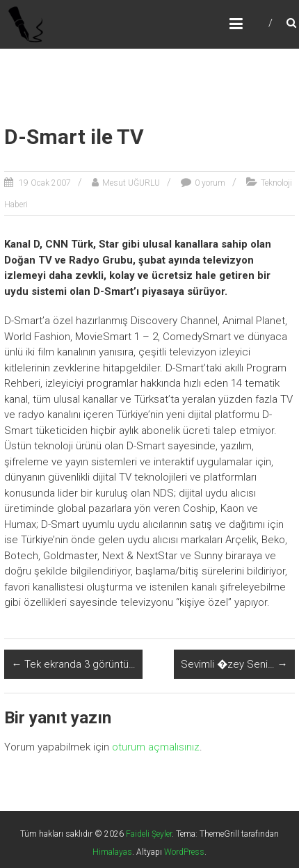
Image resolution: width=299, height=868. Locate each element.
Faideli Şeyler (149, 834)
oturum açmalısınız (156, 747)
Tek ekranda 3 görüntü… (73, 664)
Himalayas (112, 852)
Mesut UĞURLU (131, 183)
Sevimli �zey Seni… (234, 664)
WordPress (184, 852)
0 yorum (210, 183)
